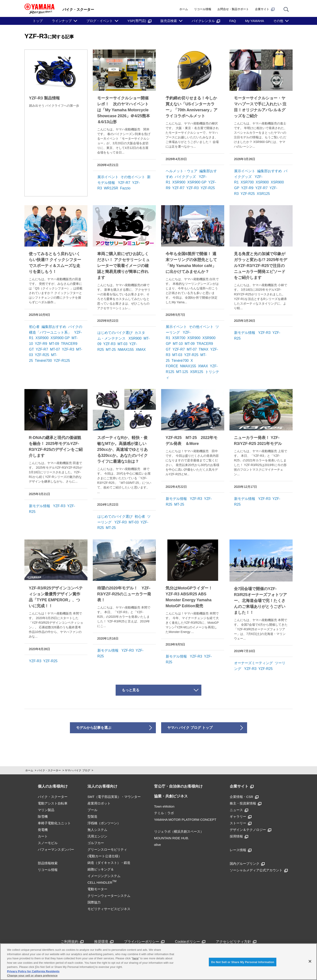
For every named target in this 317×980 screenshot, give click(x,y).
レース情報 (241, 850)
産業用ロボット (99, 803)
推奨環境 (104, 942)
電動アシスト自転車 (53, 803)
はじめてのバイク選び (115, 333)
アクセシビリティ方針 (236, 942)
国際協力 (94, 902)
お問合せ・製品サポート (233, 9)
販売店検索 (169, 21)
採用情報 (239, 836)
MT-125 (182, 372)
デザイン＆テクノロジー (251, 830)
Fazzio (125, 188)
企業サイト (265, 9)
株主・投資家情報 (246, 803)
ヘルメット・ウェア (182, 171)
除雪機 (43, 816)
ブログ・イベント (100, 21)
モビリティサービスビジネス (109, 909)
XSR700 (247, 182)
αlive (158, 845)
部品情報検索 (48, 863)
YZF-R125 (62, 361)
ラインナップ (62, 21)
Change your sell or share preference (32, 975)
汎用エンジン (97, 836)
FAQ (233, 21)
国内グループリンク (247, 864)
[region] (158, 962)
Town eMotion (164, 806)
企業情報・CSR (244, 797)
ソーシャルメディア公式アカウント (259, 870)
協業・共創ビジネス (171, 796)
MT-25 (111, 350)
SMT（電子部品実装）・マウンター (114, 797)
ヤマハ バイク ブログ (77, 770)
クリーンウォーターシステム (109, 896)
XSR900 (179, 182)
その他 (278, 21)
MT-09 (54, 344)
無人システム (97, 830)
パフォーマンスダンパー (56, 849)
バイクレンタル (206, 21)
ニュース (239, 810)
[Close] (310, 961)
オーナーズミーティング (253, 663)
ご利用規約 (72, 942)
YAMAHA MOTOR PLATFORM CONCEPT (185, 820)
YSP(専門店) (139, 21)
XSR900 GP (197, 182)
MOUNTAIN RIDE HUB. (172, 838)
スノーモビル (48, 843)
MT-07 (55, 349)
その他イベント (133, 177)
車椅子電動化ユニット (54, 823)
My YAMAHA (255, 21)
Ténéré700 (43, 361)
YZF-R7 (124, 183)
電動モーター (97, 889)
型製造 (92, 816)
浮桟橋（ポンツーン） (104, 823)
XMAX (141, 350)
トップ (38, 21)
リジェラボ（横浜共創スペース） (179, 831)
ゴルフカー (96, 843)
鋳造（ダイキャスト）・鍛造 (109, 863)
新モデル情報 (245, 333)
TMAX (204, 349)
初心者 (34, 327)
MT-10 (178, 344)
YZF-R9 (247, 188)
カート (43, 836)
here (135, 958)
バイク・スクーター (49, 770)
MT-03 (122, 344)
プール (92, 810)
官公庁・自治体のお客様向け (178, 786)
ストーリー (241, 823)
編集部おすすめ (270, 171)
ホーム (184, 9)
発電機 (43, 830)
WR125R (111, 188)
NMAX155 (126, 350)
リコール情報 (203, 9)
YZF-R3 (193, 188)
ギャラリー (241, 816)
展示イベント (108, 177)
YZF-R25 (208, 188)
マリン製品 (46, 810)
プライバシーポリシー (144, 942)
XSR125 (263, 194)
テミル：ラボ (164, 813)
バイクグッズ (185, 177)
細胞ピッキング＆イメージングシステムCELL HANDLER (104, 876)
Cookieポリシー (190, 942)
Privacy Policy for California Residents (33, 971)
